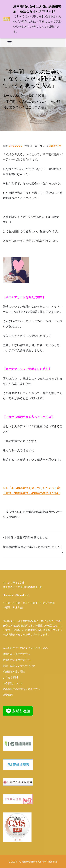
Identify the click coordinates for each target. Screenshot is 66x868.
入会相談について (13, 683)
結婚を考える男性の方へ (17, 654)
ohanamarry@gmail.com (16, 595)
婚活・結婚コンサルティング (19, 666)
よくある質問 (10, 677)
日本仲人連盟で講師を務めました (26, 537)
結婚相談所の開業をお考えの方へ (21, 689)
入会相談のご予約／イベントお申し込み (25, 648)
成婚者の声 (55, 146)
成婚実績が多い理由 (14, 671)
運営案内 (8, 695)
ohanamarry (16, 146)
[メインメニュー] (10, 43)
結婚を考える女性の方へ (17, 660)
